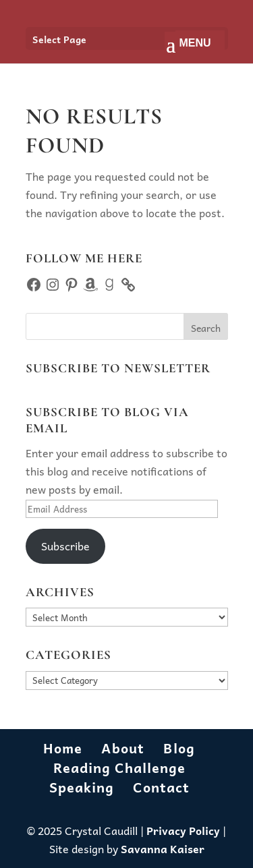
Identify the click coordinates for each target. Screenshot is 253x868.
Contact (161, 787)
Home (63, 748)
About (123, 748)
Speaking (82, 787)
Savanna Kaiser (163, 848)
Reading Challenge (119, 768)
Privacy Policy (183, 830)
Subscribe (65, 546)
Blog (179, 748)
